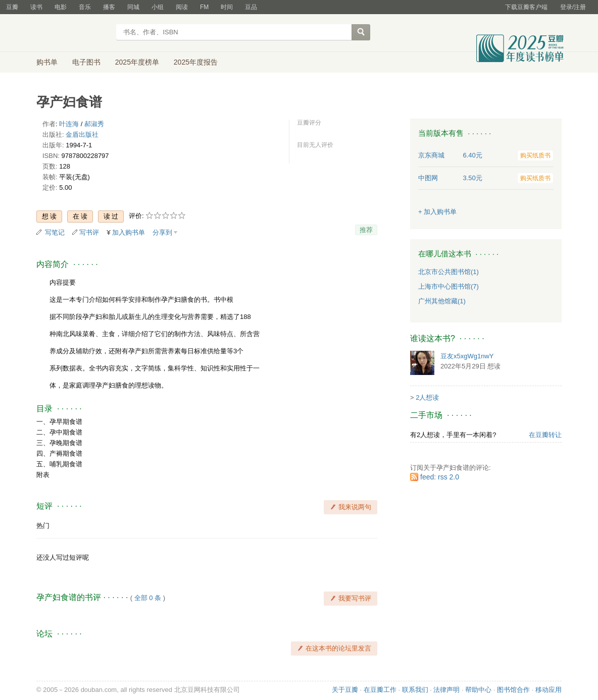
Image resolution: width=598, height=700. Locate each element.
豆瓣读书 (73, 33)
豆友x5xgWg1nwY (467, 356)
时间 (227, 7)
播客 (109, 7)
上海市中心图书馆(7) (448, 286)
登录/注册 (573, 7)
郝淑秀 (94, 124)
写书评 (89, 232)
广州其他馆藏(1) (442, 301)
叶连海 (69, 124)
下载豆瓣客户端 (526, 7)
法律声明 (446, 690)
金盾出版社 (82, 134)
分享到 (162, 232)
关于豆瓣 (345, 690)
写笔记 (55, 232)
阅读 (182, 7)
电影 (61, 7)
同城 (133, 7)
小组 (158, 7)
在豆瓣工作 (380, 690)
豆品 (251, 7)
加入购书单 (129, 232)
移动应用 (549, 690)
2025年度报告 (196, 62)
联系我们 (415, 690)
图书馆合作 (513, 690)
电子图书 (86, 62)
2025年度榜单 (137, 62)
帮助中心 (478, 690)
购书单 (47, 62)
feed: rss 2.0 (440, 477)
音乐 (85, 7)
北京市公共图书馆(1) (448, 272)
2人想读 (427, 397)
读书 (36, 7)
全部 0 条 (148, 598)
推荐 (366, 230)
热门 (43, 526)
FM (204, 7)
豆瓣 (12, 7)
